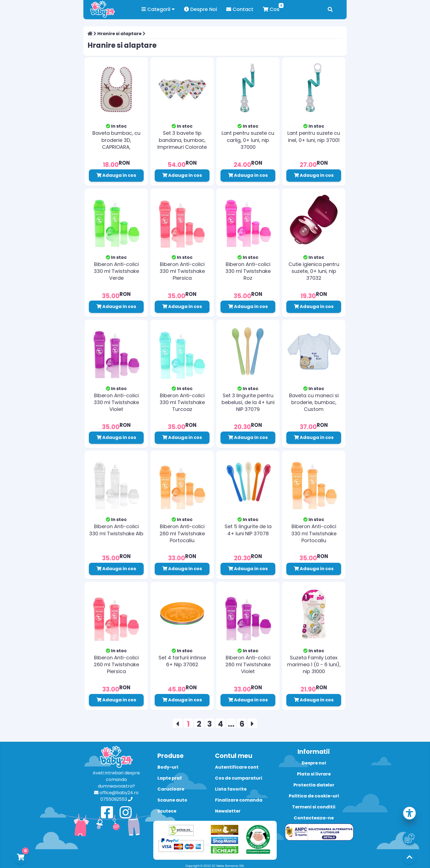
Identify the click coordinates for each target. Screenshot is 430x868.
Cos (271, 9)
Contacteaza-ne (314, 818)
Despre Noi (200, 9)
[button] (409, 814)
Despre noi (314, 763)
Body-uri (168, 767)
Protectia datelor (314, 785)
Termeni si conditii (314, 807)
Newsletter (228, 811)
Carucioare (171, 789)
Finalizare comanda (239, 800)
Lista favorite (231, 789)
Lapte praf (170, 778)
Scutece (167, 811)
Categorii (158, 9)
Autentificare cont (237, 767)
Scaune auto (172, 800)
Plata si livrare (314, 774)
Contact (240, 9)
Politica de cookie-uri (314, 796)
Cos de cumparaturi (239, 778)
